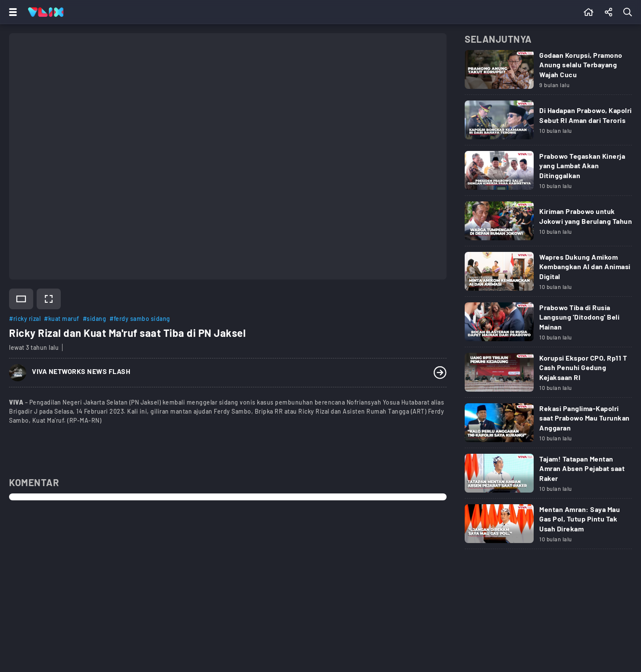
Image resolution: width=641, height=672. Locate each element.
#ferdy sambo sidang (140, 319)
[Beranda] (589, 12)
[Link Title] (548, 72)
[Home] (46, 12)
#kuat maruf (62, 319)
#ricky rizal (25, 319)
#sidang (95, 319)
